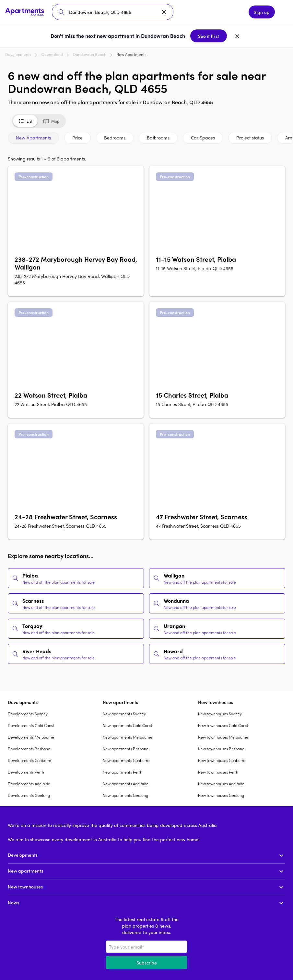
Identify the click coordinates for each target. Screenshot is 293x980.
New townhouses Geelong (221, 795)
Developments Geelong (29, 795)
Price (77, 138)
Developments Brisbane (29, 749)
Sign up (262, 12)
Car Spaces (203, 138)
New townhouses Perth (218, 772)
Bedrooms (115, 138)
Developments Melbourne (31, 737)
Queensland (52, 54)
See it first (209, 36)
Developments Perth (26, 772)
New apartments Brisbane (126, 749)
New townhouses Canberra (222, 760)
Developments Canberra (29, 760)
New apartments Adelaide (126, 784)
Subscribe (147, 963)
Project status (250, 138)
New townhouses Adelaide (221, 784)
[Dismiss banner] (237, 36)
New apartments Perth (123, 772)
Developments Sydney (28, 714)
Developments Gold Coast (31, 725)
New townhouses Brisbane (221, 749)
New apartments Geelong (125, 795)
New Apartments (33, 138)
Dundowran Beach (90, 54)
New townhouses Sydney (220, 714)
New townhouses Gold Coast (223, 725)
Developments (18, 54)
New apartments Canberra (126, 760)
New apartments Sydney (124, 714)
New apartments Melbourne (128, 737)
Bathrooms (158, 138)
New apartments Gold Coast (128, 725)
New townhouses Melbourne (223, 737)
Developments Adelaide (29, 784)
